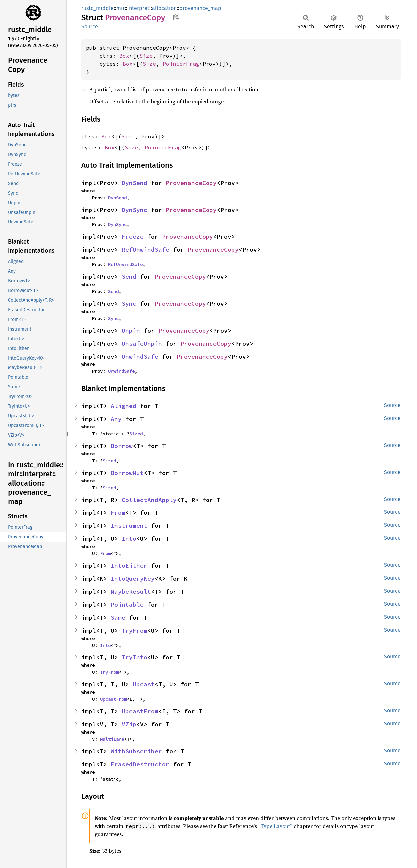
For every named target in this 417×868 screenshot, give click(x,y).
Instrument (129, 526)
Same (118, 617)
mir (121, 8)
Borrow (122, 446)
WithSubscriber (136, 751)
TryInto (135, 657)
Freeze (133, 237)
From (118, 513)
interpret (138, 8)
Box (124, 56)
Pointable (127, 604)
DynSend (135, 183)
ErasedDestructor (140, 764)
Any (116, 419)
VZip (129, 724)
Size (146, 56)
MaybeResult (131, 591)
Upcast (144, 684)
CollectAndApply (149, 500)
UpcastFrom (113, 699)
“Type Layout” (275, 826)
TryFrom (135, 630)
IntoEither (129, 566)
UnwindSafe (140, 356)
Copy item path (176, 17)
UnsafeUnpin (142, 343)
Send (129, 277)
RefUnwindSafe (145, 250)
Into (129, 539)
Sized (136, 434)
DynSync (135, 210)
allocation (164, 8)
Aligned (124, 406)
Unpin (131, 330)
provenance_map (200, 8)
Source (90, 26)
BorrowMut (127, 473)
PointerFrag (181, 64)
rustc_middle (98, 8)
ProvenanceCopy (191, 183)
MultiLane (112, 739)
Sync (129, 303)
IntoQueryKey (133, 579)
